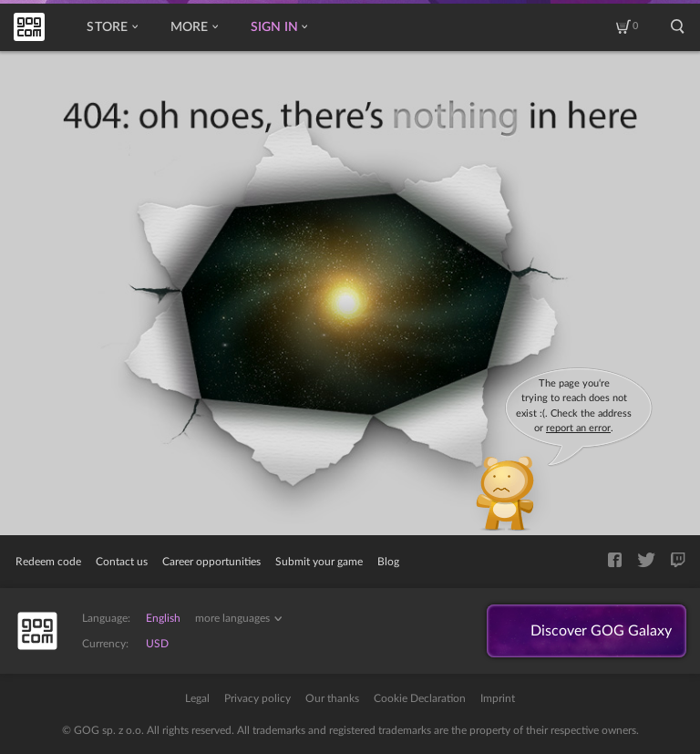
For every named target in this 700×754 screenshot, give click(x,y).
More (194, 27)
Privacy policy (257, 698)
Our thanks (332, 698)
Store (112, 27)
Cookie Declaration (420, 698)
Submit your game (319, 562)
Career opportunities (211, 562)
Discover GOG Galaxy (601, 631)
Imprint (498, 698)
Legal (197, 698)
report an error (578, 428)
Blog (388, 562)
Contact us (122, 562)
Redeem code (48, 562)
